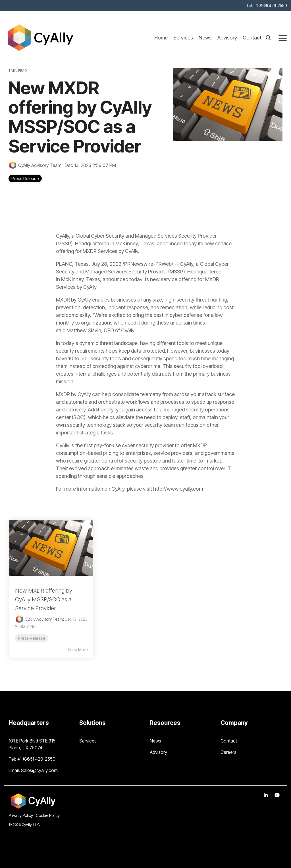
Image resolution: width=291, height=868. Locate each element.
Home (161, 38)
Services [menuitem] (88, 741)
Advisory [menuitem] (158, 752)
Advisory (227, 38)
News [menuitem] (155, 741)
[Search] (268, 38)
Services (183, 38)
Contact (252, 38)
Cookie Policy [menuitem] (48, 815)
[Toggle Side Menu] (283, 38)
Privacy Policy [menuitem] (21, 815)
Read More (78, 650)
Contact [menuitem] (229, 741)
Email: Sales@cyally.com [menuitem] (33, 770)
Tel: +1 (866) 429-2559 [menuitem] (266, 6)
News (205, 38)
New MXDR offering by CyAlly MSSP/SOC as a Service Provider (44, 599)
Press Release (25, 178)
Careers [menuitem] (228, 752)
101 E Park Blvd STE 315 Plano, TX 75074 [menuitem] (33, 744)
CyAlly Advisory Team (36, 165)
